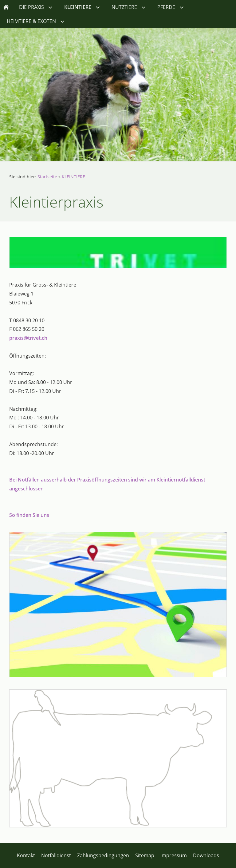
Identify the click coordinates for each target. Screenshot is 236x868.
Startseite (47, 177)
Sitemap (145, 855)
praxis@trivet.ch (28, 338)
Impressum (174, 855)
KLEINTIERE (73, 177)
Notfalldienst (56, 855)
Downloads (206, 855)
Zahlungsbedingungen (103, 855)
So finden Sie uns (29, 515)
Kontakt (26, 855)
